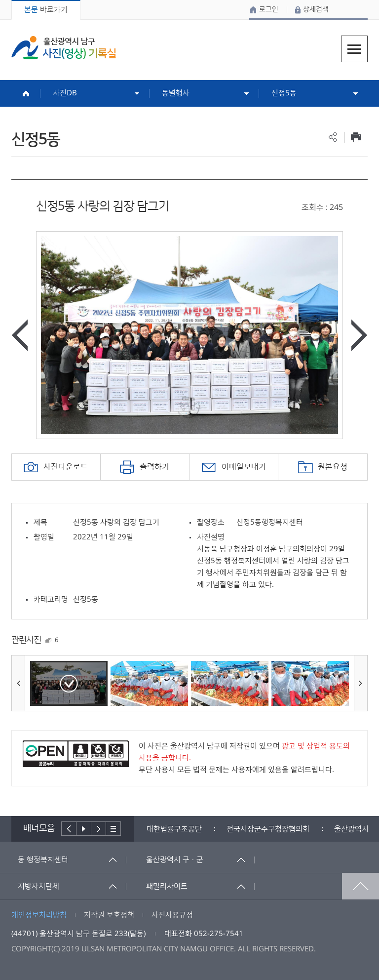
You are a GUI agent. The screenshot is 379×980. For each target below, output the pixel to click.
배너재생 (84, 829)
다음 (99, 829)
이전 (69, 829)
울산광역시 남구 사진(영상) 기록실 (64, 48)
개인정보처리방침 (39, 915)
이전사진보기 (20, 335)
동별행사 (176, 93)
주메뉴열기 (354, 49)
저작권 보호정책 (109, 915)
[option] (189, 335)
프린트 (356, 137)
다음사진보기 (359, 335)
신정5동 (284, 93)
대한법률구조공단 (174, 829)
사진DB (65, 93)
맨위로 (360, 886)
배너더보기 (114, 829)
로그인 (269, 9)
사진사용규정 (172, 915)
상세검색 (316, 9)
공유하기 (333, 137)
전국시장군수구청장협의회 (268, 829)
